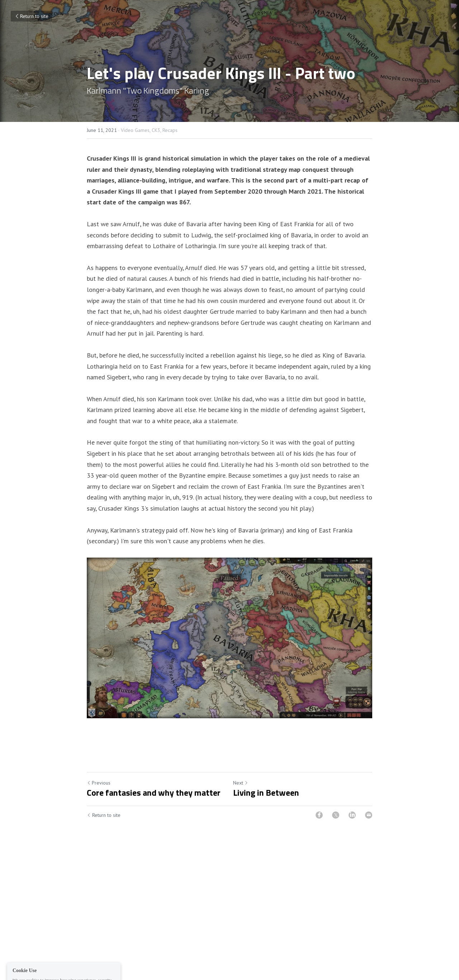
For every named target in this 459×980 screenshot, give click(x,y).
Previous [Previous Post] (99, 783)
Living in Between (266, 792)
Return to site (31, 16)
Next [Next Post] (241, 783)
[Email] (369, 815)
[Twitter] (336, 815)
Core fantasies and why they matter (154, 792)
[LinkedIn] (352, 815)
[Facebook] (319, 815)
